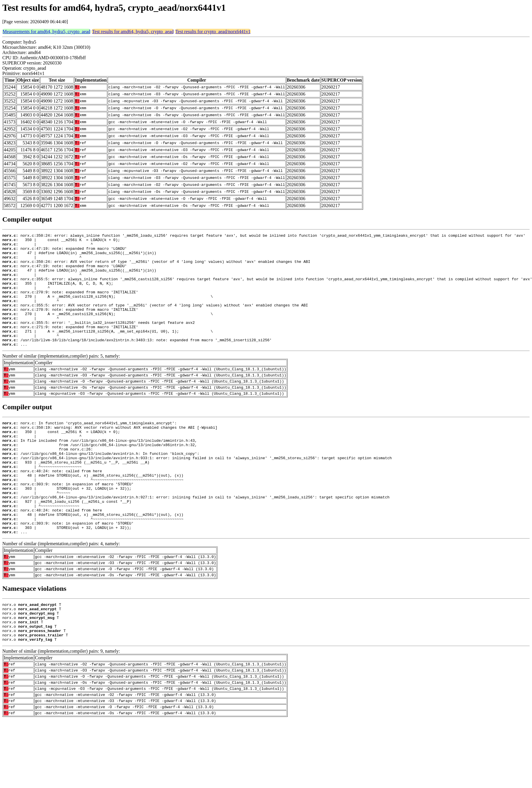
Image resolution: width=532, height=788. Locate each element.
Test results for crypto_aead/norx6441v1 (213, 32)
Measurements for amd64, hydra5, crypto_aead (46, 32)
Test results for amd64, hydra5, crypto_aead (133, 32)
